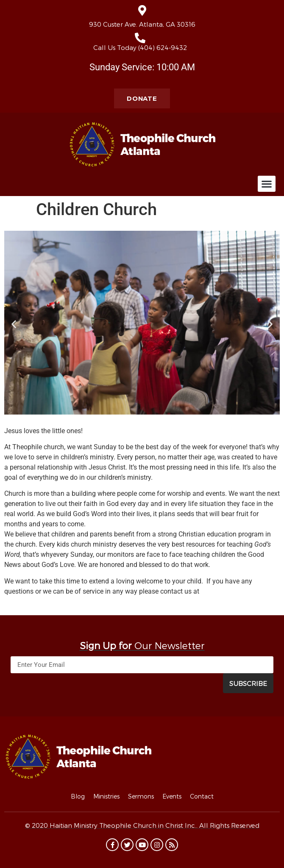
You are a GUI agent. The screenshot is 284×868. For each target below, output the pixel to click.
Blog (78, 796)
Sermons (141, 796)
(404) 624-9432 (163, 47)
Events (172, 796)
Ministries (106, 796)
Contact (202, 796)
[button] (267, 184)
